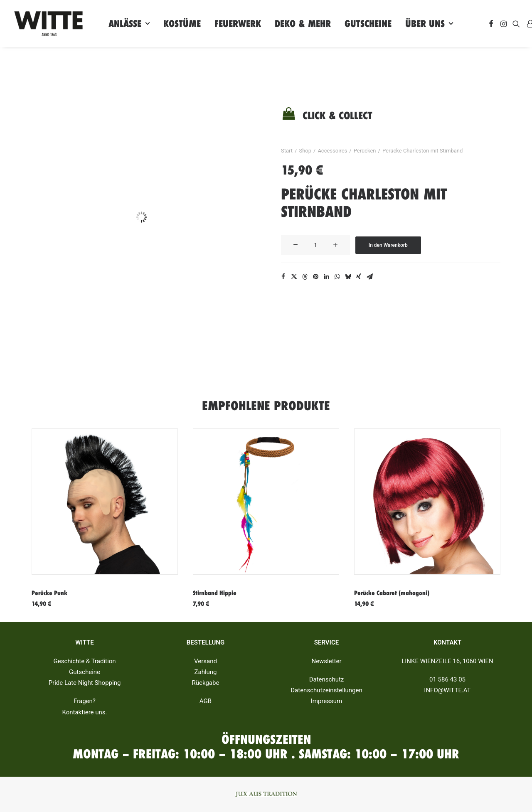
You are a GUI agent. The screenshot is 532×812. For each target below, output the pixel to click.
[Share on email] (369, 277)
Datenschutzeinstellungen (326, 690)
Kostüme (182, 24)
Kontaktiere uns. (84, 712)
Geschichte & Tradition (85, 661)
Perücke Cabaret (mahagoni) (392, 593)
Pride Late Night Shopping (85, 683)
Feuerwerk (238, 24)
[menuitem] (129, 24)
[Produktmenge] (315, 245)
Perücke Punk (49, 593)
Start (287, 151)
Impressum (326, 701)
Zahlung (205, 672)
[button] (491, 24)
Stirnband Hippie (215, 593)
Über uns (429, 24)
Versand (206, 661)
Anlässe (129, 24)
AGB (206, 701)
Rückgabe (206, 683)
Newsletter (326, 661)
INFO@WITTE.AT (447, 690)
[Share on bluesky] (348, 277)
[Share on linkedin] (326, 277)
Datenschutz (327, 679)
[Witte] (48, 24)
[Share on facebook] (283, 277)
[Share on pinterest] (315, 277)
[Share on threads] (305, 277)
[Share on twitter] (294, 277)
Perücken (365, 151)
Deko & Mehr (303, 24)
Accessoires (332, 151)
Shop (305, 151)
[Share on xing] (359, 277)
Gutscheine (368, 24)
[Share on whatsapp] (337, 277)
